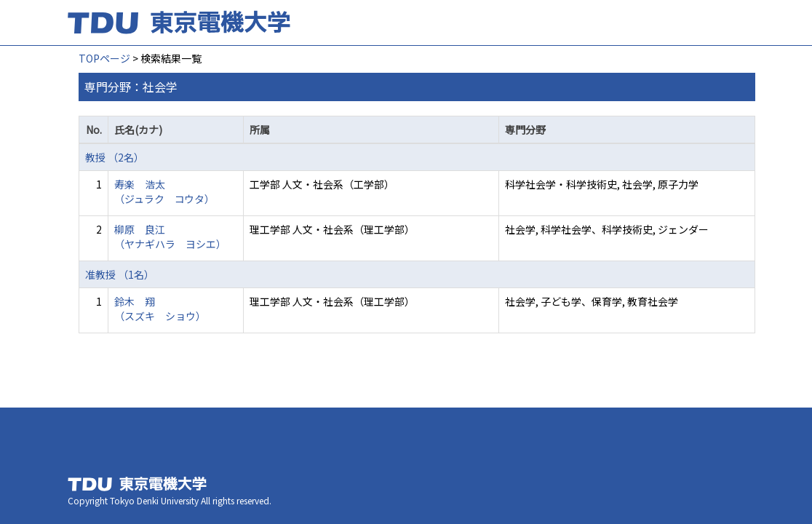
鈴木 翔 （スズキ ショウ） (160, 309)
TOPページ (104, 58)
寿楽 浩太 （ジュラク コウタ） (164, 191)
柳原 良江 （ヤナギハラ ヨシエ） (170, 237)
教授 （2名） (115, 157)
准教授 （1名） (120, 274)
